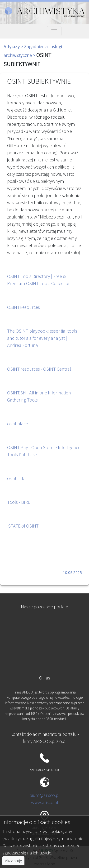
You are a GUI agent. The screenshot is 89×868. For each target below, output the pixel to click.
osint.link (16, 478)
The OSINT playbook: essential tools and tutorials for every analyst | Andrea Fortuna (42, 338)
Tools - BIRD (19, 502)
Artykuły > (14, 46)
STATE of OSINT (23, 526)
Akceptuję (13, 861)
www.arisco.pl (45, 802)
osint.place (18, 424)
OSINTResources (23, 307)
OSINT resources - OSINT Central (39, 369)
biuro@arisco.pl (44, 795)
